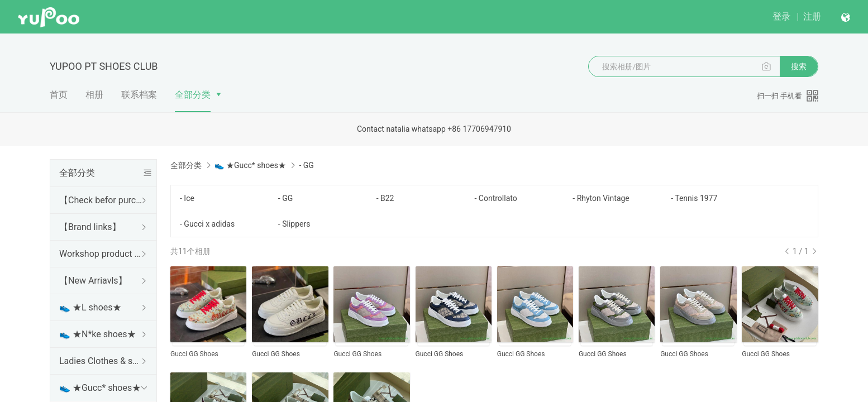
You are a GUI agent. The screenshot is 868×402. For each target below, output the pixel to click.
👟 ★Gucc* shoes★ (100, 388)
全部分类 (193, 95)
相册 (94, 95)
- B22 (385, 198)
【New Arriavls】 (93, 281)
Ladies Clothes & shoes (101, 361)
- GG (285, 198)
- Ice (187, 198)
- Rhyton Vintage (601, 198)
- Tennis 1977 (694, 198)
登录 (781, 16)
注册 (812, 16)
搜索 (799, 66)
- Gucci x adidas (207, 224)
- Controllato (495, 198)
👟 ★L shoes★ (90, 307)
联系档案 (139, 95)
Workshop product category (101, 254)
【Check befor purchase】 (101, 200)
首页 (59, 95)
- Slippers (294, 224)
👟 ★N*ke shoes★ (98, 334)
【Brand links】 (90, 227)
